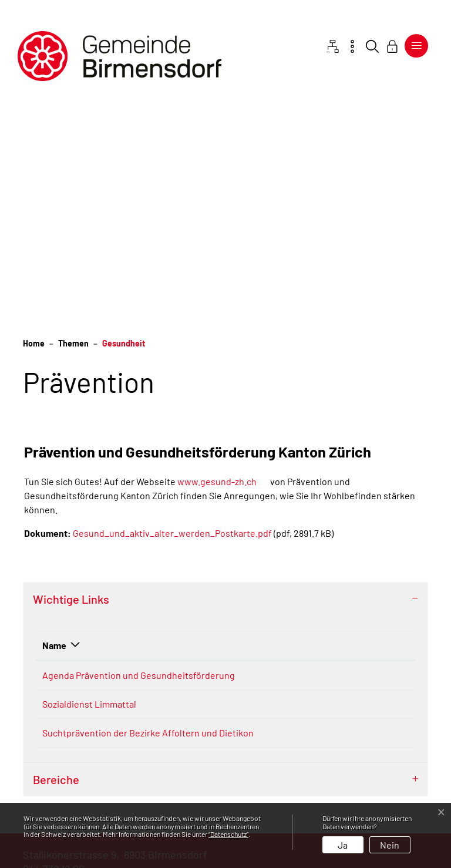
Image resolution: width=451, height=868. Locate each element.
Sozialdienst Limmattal (95, 525)
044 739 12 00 (54, 746)
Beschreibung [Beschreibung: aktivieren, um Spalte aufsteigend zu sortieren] (192, 424)
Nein (390, 845)
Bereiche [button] (56, 657)
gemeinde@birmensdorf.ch (87, 761)
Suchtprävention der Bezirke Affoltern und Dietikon (86, 596)
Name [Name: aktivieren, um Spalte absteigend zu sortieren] (54, 424)
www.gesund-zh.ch (223, 260)
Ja (343, 845)
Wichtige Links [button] (71, 378)
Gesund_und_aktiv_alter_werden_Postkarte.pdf (172, 312)
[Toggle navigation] (416, 46)
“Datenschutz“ (228, 834)
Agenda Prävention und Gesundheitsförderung (90, 461)
